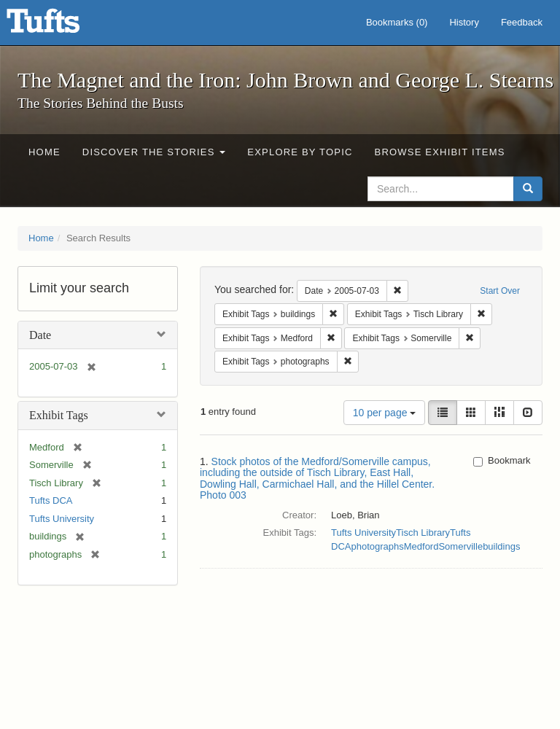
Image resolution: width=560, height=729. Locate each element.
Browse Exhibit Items (440, 152)
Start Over (500, 291)
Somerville (460, 546)
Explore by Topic (300, 152)
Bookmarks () (397, 22)
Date (40, 335)
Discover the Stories (154, 152)
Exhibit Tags (59, 415)
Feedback (522, 22)
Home (44, 152)
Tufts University (62, 519)
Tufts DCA (51, 500)
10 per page (385, 413)
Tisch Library (423, 533)
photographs (377, 546)
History (464, 22)
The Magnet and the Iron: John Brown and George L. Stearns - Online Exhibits (61, 26)
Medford (421, 546)
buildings (501, 546)
